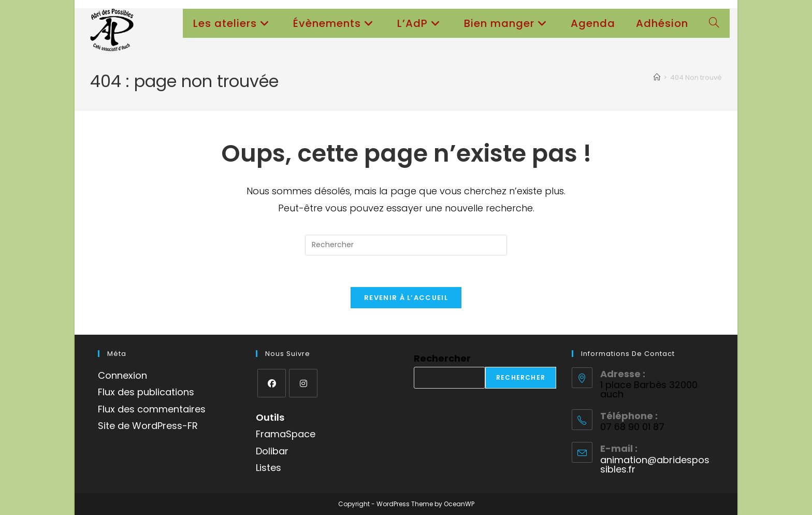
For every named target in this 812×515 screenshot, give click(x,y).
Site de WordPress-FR (148, 426)
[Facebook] (272, 383)
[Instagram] (303, 383)
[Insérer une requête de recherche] (406, 245)
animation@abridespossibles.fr (655, 464)
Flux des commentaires (152, 409)
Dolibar (272, 451)
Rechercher (442, 358)
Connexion (122, 375)
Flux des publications (146, 392)
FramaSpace (286, 434)
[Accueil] (657, 77)
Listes (269, 468)
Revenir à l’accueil (406, 298)
